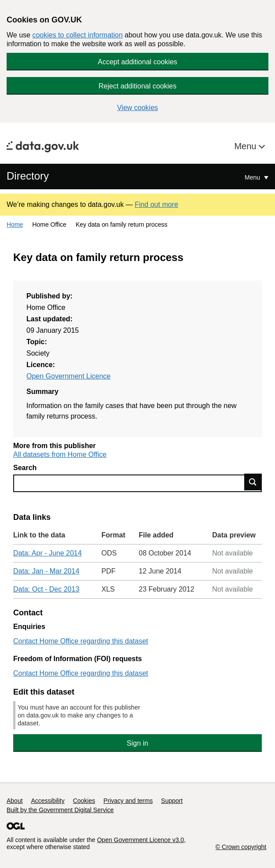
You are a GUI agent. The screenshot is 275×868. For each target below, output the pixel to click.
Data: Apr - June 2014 (48, 553)
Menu (246, 146)
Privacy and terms (128, 801)
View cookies (137, 108)
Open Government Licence (68, 376)
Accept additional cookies (137, 62)
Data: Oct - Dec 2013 (46, 589)
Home (15, 224)
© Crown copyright (241, 847)
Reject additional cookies (137, 86)
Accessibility (48, 801)
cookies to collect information (77, 35)
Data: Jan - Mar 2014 (46, 571)
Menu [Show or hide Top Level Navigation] (253, 177)
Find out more (156, 204)
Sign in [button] (137, 743)
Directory (28, 176)
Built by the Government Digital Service (60, 810)
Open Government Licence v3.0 (140, 840)
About (15, 801)
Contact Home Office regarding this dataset (81, 641)
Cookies (84, 801)
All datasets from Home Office (60, 454)
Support (172, 801)
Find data (253, 482)
